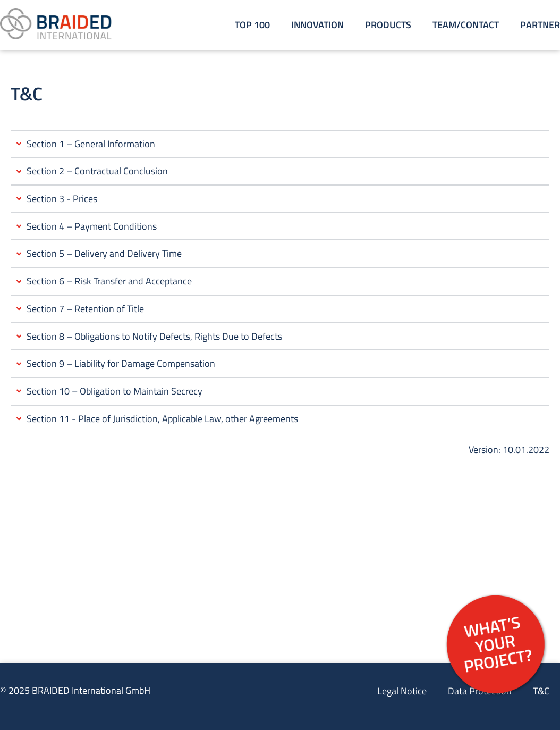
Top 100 (252, 25)
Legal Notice (402, 691)
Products (388, 25)
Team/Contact (466, 25)
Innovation (317, 25)
